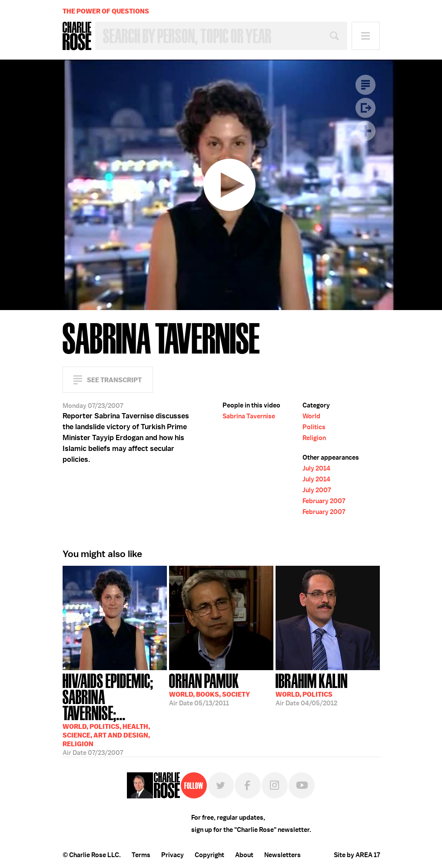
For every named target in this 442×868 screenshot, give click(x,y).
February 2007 (324, 501)
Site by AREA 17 (357, 855)
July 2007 (317, 490)
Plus (366, 131)
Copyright (209, 855)
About (244, 855)
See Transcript (114, 380)
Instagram (275, 785)
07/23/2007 (115, 709)
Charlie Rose (77, 36)
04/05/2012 (312, 689)
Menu (366, 36)
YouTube (302, 785)
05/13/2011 (209, 689)
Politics (314, 427)
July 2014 (316, 468)
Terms (141, 855)
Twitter (221, 785)
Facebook (248, 785)
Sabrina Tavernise (249, 416)
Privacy (173, 855)
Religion (314, 438)
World (311, 416)
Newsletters (282, 855)
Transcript (366, 85)
